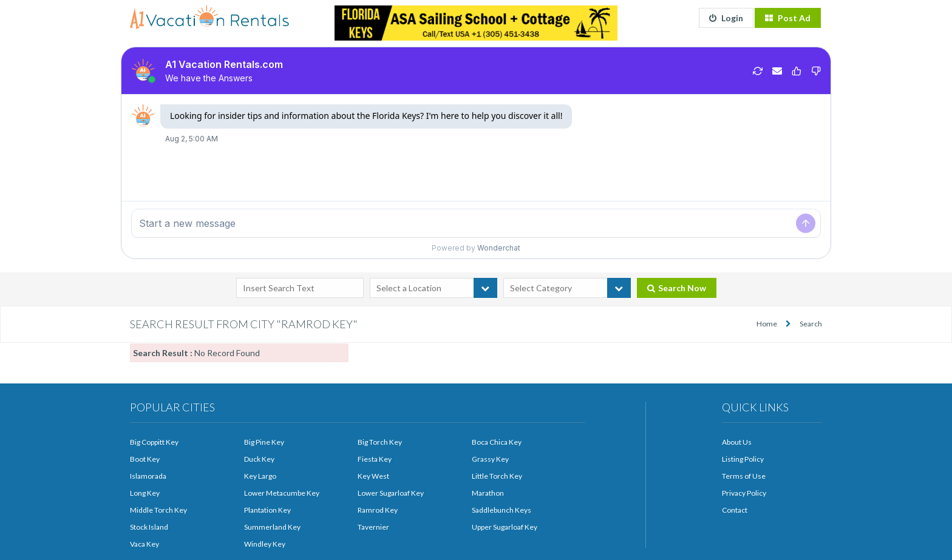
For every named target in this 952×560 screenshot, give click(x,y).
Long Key (145, 493)
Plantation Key (267, 510)
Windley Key (265, 544)
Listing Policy (743, 459)
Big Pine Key (264, 442)
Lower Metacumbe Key (282, 493)
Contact (735, 510)
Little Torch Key (497, 476)
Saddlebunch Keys (501, 510)
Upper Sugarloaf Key (505, 527)
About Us (737, 442)
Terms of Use (744, 476)
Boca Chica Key (497, 442)
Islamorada (148, 476)
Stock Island (149, 527)
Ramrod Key (378, 510)
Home (767, 324)
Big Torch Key (380, 442)
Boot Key (145, 459)
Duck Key (259, 459)
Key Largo (260, 476)
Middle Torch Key (158, 510)
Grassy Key (490, 459)
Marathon (488, 493)
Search (811, 324)
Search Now (677, 288)
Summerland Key (272, 527)
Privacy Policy (744, 493)
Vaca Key (144, 544)
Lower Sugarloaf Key (391, 493)
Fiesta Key (375, 459)
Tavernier (373, 527)
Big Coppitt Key (154, 442)
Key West (373, 476)
